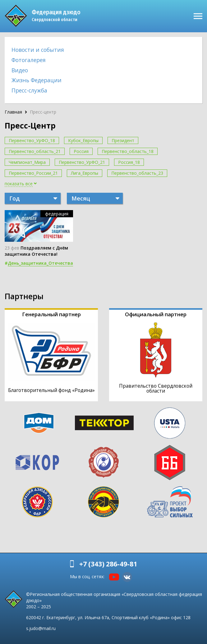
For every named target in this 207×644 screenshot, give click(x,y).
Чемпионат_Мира (27, 162)
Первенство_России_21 (33, 173)
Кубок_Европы (83, 140)
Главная (13, 112)
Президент (123, 140)
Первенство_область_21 (35, 151)
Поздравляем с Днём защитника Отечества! (36, 251)
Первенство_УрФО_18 (32, 140)
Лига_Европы (85, 173)
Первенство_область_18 (128, 151)
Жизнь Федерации (37, 80)
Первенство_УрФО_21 (82, 162)
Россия (81, 151)
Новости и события (38, 50)
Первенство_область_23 (137, 173)
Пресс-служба (29, 90)
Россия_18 (129, 162)
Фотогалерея (29, 60)
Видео (20, 70)
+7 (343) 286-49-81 (108, 564)
